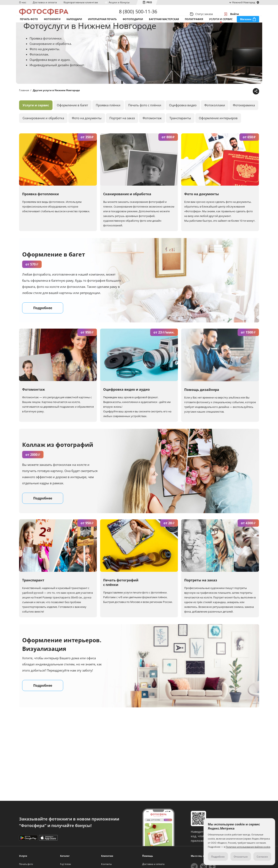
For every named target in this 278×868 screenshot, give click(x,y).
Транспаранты (180, 134)
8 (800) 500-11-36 (138, 14)
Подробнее (43, 324)
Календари (74, 26)
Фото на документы (87, 134)
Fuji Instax (66, 864)
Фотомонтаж (152, 134)
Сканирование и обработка (43, 134)
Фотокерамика (244, 121)
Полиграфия (194, 26)
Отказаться (241, 857)
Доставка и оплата (45, 2)
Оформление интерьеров (218, 134)
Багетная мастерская (164, 26)
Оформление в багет (72, 121)
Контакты (106, 864)
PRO (149, 2)
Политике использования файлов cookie (248, 847)
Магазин (246, 26)
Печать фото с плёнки (145, 121)
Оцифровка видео (183, 121)
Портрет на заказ (122, 134)
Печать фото (29, 26)
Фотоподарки (133, 26)
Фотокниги (52, 26)
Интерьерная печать (102, 26)
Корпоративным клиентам (81, 2)
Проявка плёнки (108, 121)
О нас (23, 2)
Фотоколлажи (215, 121)
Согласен (262, 857)
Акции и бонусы (119, 2)
